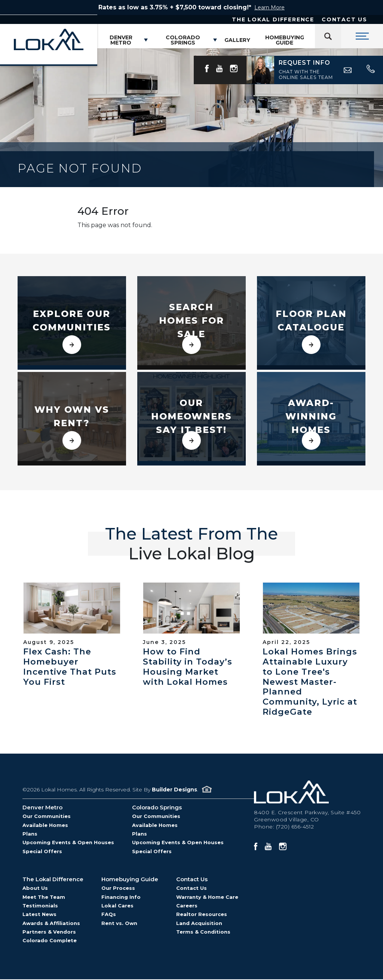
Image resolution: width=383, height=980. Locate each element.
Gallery (237, 40)
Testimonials (40, 906)
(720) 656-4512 (295, 827)
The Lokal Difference (273, 19)
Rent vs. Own (119, 923)
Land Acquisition (199, 923)
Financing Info (121, 897)
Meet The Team (44, 897)
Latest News (39, 915)
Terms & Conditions (203, 932)
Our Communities (47, 817)
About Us (35, 889)
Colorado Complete (50, 941)
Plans (30, 834)
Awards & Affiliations (51, 923)
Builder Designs (174, 790)
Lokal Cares (117, 906)
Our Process (118, 889)
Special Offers (42, 852)
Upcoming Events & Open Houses (68, 843)
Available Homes (45, 825)
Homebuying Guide (285, 40)
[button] (302, 70)
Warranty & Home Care (207, 897)
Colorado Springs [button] (183, 40)
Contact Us (344, 19)
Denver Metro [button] (121, 40)
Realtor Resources (202, 915)
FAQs (109, 915)
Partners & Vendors (49, 932)
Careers (187, 906)
